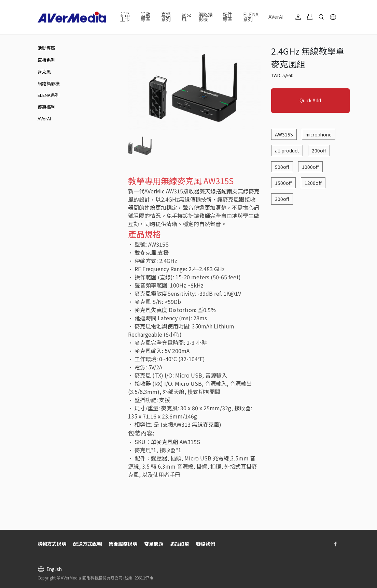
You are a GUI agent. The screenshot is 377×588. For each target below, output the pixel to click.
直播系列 (46, 60)
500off (282, 167)
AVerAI (276, 17)
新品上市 (125, 17)
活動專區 (46, 48)
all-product (287, 150)
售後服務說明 (123, 544)
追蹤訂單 (180, 544)
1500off (283, 183)
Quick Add (310, 100)
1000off (310, 167)
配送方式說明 (87, 544)
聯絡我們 (206, 544)
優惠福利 (46, 107)
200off (319, 150)
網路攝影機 (49, 83)
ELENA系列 (251, 17)
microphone (319, 134)
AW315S (284, 134)
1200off (313, 183)
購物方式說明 (52, 544)
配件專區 (227, 17)
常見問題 (154, 544)
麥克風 (186, 17)
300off (282, 199)
